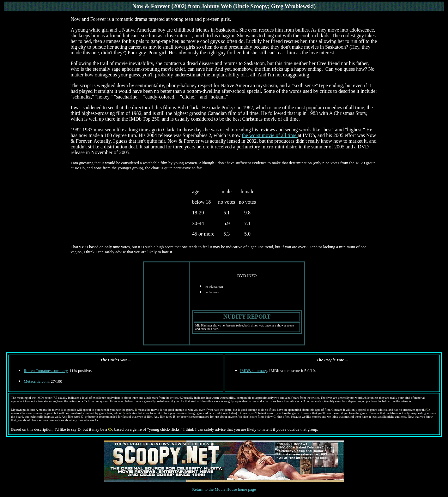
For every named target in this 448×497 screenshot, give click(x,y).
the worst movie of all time (270, 135)
